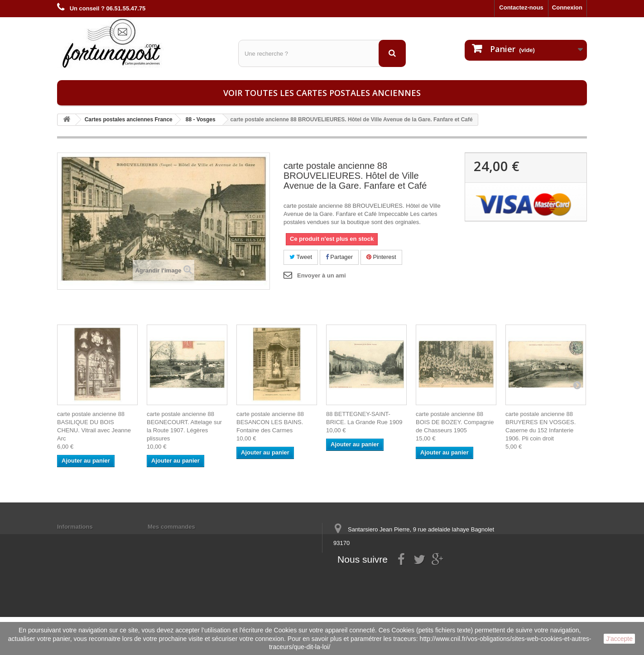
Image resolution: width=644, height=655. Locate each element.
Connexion (567, 7)
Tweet (301, 257)
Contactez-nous (521, 7)
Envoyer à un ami (322, 275)
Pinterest (381, 257)
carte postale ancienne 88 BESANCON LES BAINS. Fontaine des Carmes (270, 422)
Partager (339, 257)
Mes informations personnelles (191, 538)
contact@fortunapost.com (403, 576)
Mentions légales (81, 538)
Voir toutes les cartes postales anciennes (322, 93)
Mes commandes (171, 527)
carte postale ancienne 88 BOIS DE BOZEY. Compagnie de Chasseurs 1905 (455, 422)
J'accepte (619, 639)
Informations (75, 527)
